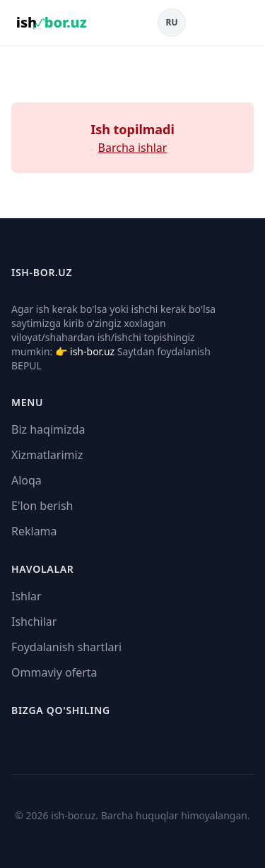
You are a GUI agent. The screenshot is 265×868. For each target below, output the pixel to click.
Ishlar (26, 596)
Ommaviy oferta (54, 672)
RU (172, 22)
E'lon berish (42, 506)
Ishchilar (34, 622)
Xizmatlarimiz (47, 455)
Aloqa (26, 480)
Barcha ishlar (133, 148)
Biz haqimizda (48, 429)
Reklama (34, 531)
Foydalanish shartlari (66, 647)
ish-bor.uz (92, 351)
